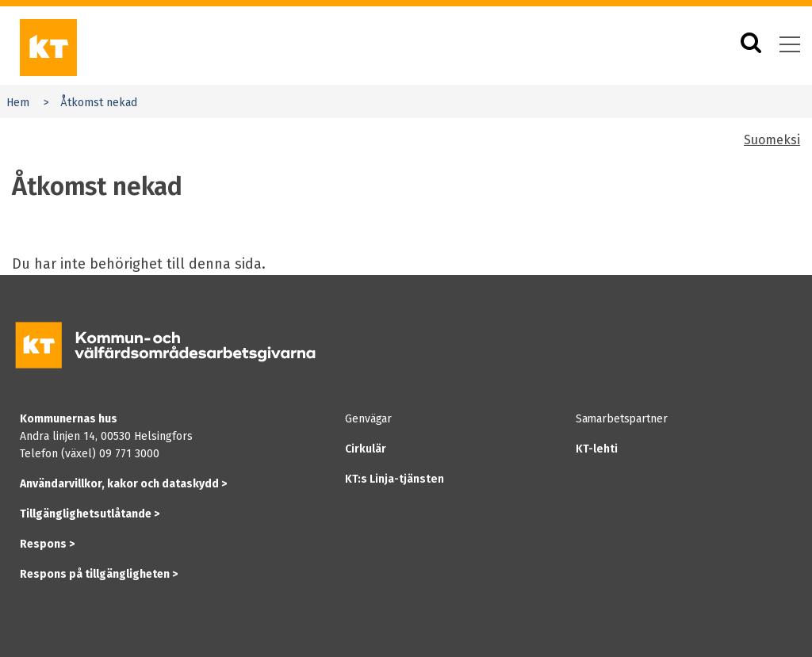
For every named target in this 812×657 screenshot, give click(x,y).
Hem (18, 103)
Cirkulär (366, 449)
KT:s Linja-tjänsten (395, 479)
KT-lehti (597, 449)
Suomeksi (772, 140)
